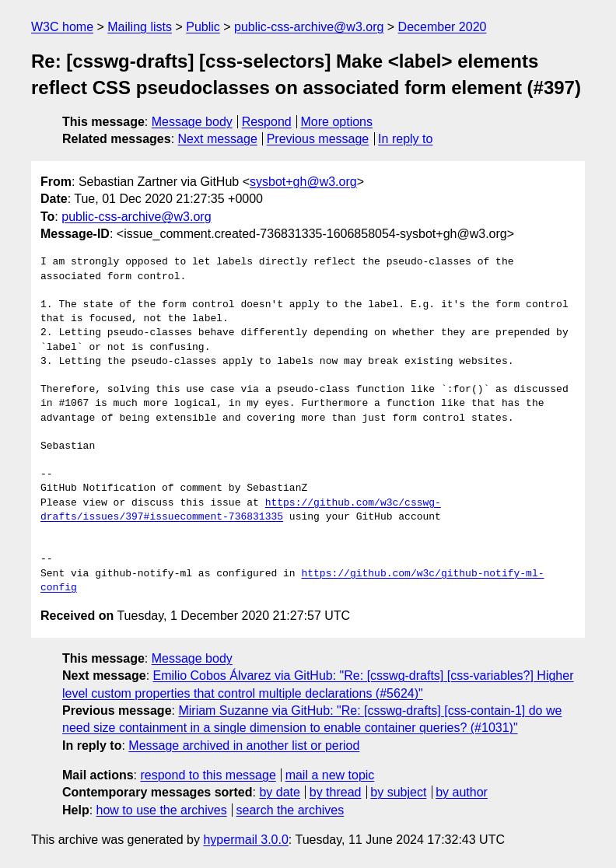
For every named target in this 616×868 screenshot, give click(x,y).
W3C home (62, 27)
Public (203, 27)
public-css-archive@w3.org (309, 27)
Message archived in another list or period (244, 745)
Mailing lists (140, 27)
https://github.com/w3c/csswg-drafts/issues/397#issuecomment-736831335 (241, 510)
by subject (398, 792)
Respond (267, 122)
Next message (218, 139)
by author (462, 792)
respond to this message (208, 775)
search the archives (290, 810)
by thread (336, 792)
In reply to (405, 139)
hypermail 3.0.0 (245, 840)
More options (337, 122)
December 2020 (443, 27)
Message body (192, 122)
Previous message (318, 139)
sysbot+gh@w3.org (303, 182)
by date (279, 792)
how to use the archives (162, 810)
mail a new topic (330, 775)
